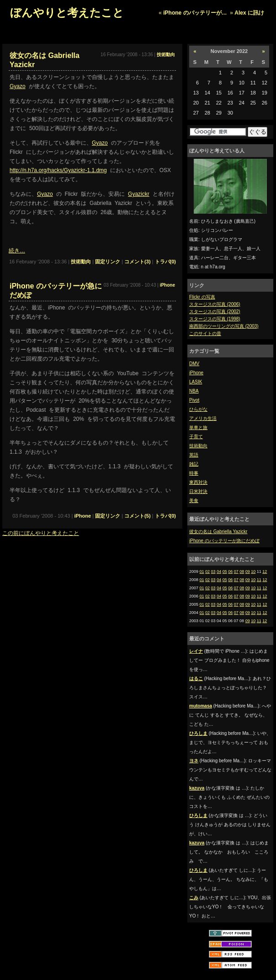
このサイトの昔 (205, 333)
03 (213, 571)
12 (265, 571)
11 (259, 580)
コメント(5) (137, 516)
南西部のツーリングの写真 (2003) (224, 326)
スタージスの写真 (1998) (215, 319)
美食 (194, 500)
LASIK (196, 382)
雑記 (194, 464)
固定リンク (108, 262)
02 (207, 571)
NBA (194, 391)
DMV (194, 364)
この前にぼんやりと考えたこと (41, 533)
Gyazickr (139, 194)
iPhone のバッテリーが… (195, 13)
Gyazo (18, 86)
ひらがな (198, 409)
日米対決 (198, 491)
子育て (196, 437)
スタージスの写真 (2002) (215, 312)
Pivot (194, 400)
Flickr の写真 (202, 297)
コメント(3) (137, 262)
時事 (194, 473)
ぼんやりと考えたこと (67, 13)
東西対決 (198, 482)
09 (248, 571)
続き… (17, 251)
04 (219, 571)
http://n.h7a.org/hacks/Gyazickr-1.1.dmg (58, 170)
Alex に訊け (249, 13)
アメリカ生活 (203, 418)
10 (253, 571)
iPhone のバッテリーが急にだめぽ (224, 541)
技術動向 (198, 446)
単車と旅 (198, 427)
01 (202, 571)
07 (236, 571)
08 (242, 571)
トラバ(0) (165, 262)
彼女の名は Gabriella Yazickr (218, 532)
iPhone (196, 373)
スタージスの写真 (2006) (215, 304)
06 (230, 571)
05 (225, 571)
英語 (194, 455)
